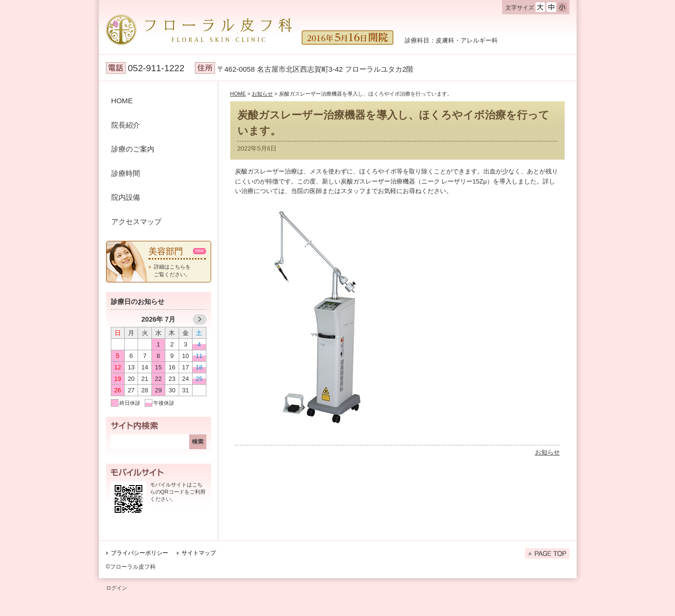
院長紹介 (126, 125)
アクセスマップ (136, 222)
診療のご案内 (133, 149)
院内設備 (126, 197)
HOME (122, 101)
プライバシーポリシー (139, 553)
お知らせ (547, 452)
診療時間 (126, 173)
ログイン (117, 588)
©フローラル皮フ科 (131, 567)
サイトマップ (199, 553)
